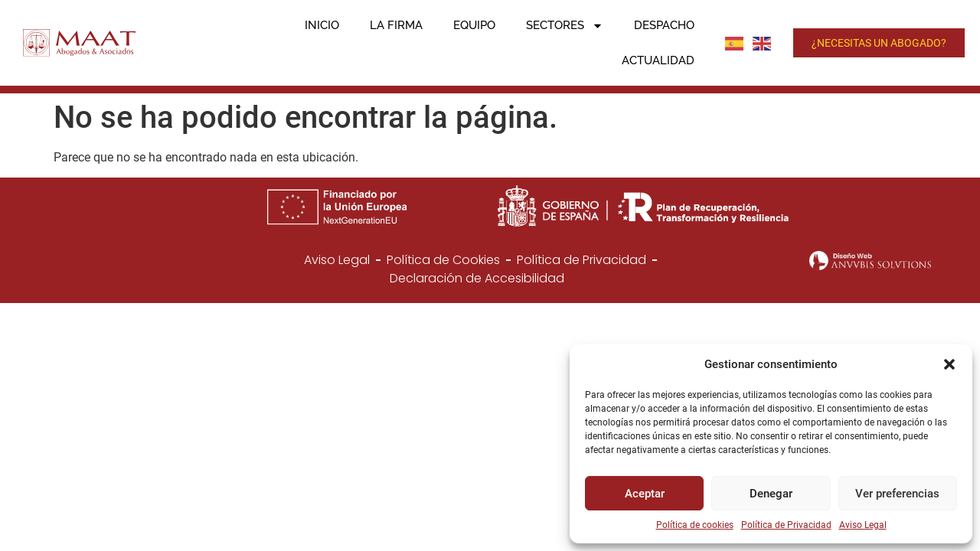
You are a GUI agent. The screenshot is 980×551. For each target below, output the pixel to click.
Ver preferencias (897, 494)
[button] (949, 364)
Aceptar (645, 494)
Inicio (322, 25)
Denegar (771, 494)
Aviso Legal (863, 525)
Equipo (474, 25)
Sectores (565, 26)
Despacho (664, 25)
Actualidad (658, 60)
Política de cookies (695, 525)
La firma (396, 25)
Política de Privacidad (786, 525)
